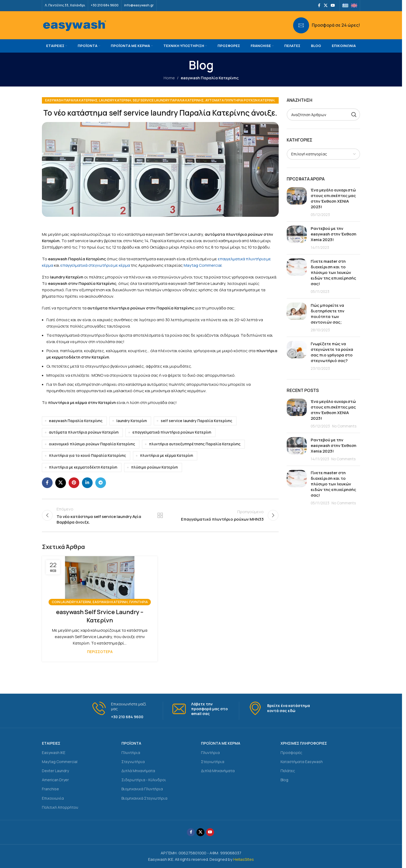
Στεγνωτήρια (133, 762)
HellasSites (244, 859)
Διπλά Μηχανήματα (138, 771)
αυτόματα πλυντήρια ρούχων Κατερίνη (240, 100)
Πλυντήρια (131, 753)
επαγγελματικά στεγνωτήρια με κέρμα (95, 265)
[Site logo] (75, 25)
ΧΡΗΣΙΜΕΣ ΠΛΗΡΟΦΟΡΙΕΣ (304, 743)
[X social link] (326, 5)
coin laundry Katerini (71, 602)
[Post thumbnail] (297, 202)
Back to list (160, 515)
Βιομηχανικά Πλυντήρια (142, 789)
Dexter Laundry (55, 771)
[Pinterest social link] (74, 483)
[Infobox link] (327, 25)
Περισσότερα (100, 652)
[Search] (324, 115)
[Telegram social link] (101, 483)
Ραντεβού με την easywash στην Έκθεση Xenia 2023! (334, 234)
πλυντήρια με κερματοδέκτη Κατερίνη (83, 467)
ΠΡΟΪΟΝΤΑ (131, 743)
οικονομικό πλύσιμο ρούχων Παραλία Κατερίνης (92, 444)
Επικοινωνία (53, 798)
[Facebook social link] (319, 5)
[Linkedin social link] (87, 483)
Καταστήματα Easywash (302, 762)
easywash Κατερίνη (110, 602)
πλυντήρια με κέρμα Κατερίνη (166, 455)
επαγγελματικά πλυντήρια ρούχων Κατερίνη (172, 432)
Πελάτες (288, 771)
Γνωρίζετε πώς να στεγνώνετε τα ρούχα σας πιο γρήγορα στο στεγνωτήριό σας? (332, 352)
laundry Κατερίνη (115, 100)
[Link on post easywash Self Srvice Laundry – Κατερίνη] (100, 579)
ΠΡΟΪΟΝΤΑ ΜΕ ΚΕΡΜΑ (221, 743)
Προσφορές (291, 753)
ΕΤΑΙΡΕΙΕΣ (51, 743)
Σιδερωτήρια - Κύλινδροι (144, 780)
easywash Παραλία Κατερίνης (210, 78)
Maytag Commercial (203, 265)
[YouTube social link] (333, 5)
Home (169, 78)
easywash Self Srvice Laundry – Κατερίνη (100, 616)
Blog (284, 780)
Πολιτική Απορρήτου (60, 807)
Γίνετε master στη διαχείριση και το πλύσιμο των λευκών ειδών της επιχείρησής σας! (333, 272)
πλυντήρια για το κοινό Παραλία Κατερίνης (87, 455)
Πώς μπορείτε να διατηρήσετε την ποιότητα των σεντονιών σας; (328, 314)
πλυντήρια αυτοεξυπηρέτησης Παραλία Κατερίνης (195, 444)
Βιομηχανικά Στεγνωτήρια (144, 798)
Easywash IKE (54, 753)
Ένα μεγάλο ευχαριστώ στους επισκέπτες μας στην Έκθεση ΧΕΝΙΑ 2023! (333, 198)
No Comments (344, 426)
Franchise (50, 789)
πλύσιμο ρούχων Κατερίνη (154, 467)
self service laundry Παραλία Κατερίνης (168, 100)
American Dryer (55, 780)
